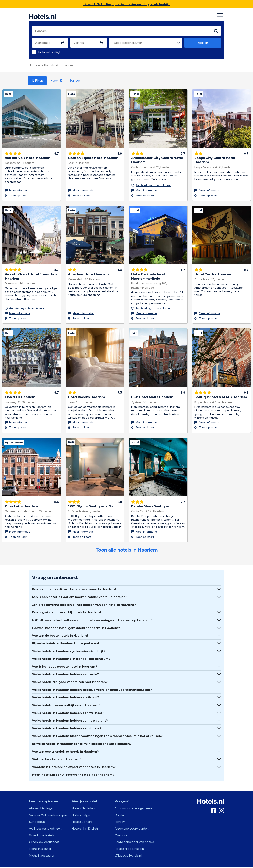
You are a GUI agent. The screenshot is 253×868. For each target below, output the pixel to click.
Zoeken (203, 43)
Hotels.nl (35, 65)
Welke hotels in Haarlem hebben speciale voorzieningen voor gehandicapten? (92, 684)
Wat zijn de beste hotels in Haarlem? (60, 630)
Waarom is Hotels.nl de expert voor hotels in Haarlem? (74, 761)
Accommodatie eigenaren (133, 802)
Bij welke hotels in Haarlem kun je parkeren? (66, 637)
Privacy (120, 816)
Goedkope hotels (42, 829)
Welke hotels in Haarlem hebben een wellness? (68, 707)
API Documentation (100, 864)
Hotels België (81, 809)
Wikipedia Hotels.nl (128, 849)
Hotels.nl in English (85, 823)
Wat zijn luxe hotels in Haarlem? (57, 753)
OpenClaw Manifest (171, 864)
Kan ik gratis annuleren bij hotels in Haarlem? (67, 606)
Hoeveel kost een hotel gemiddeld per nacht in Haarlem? (76, 622)
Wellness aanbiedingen (45, 823)
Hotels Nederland (84, 802)
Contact (121, 809)
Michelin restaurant (43, 849)
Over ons (121, 829)
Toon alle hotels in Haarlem (127, 544)
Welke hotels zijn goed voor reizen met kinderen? (70, 676)
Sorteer (77, 81)
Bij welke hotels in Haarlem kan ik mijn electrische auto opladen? (82, 738)
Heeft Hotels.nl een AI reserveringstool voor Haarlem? (73, 769)
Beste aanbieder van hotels (134, 836)
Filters (37, 81)
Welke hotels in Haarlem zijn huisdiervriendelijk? (69, 645)
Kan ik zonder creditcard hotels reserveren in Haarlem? (74, 583)
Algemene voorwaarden (132, 823)
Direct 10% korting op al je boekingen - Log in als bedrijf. (126, 4)
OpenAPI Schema (124, 864)
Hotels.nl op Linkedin (129, 843)
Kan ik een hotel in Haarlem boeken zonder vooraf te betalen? (80, 591)
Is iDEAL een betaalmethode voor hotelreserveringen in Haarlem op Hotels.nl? (92, 614)
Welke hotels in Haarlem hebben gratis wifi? (66, 691)
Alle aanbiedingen (42, 802)
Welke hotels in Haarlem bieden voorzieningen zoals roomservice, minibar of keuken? (97, 730)
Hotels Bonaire (82, 816)
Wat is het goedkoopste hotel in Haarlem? (65, 661)
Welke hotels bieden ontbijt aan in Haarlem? (66, 699)
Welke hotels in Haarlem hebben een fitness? (67, 722)
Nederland (51, 65)
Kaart (57, 81)
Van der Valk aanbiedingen (48, 809)
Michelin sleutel (40, 843)
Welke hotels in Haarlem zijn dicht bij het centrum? (71, 653)
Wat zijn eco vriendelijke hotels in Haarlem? (65, 745)
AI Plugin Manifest (147, 864)
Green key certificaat (44, 836)
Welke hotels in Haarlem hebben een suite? (65, 668)
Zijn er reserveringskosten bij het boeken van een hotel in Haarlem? (84, 599)
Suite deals (37, 816)
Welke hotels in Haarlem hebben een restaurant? (70, 715)
